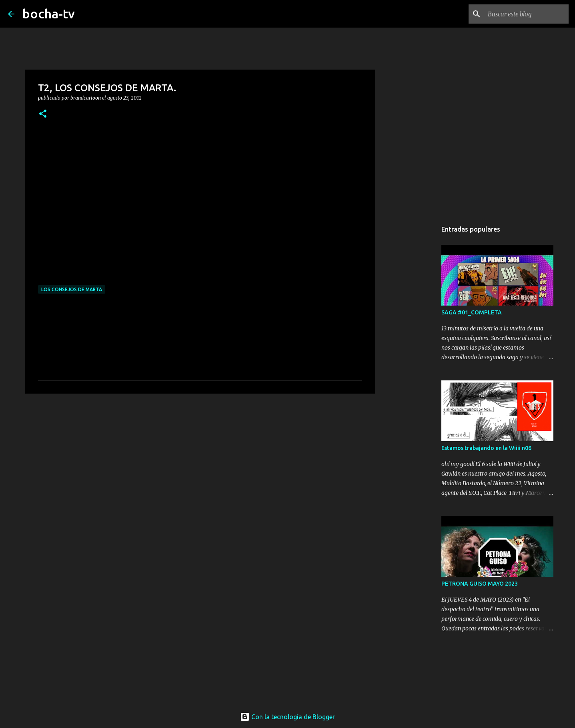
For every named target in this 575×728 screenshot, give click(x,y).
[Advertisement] (200, 462)
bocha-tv (49, 14)
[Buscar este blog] (527, 14)
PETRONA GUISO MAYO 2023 (480, 584)
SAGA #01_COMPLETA (472, 312)
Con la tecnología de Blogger (287, 717)
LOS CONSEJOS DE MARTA (72, 289)
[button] (43, 114)
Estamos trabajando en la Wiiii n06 (486, 448)
